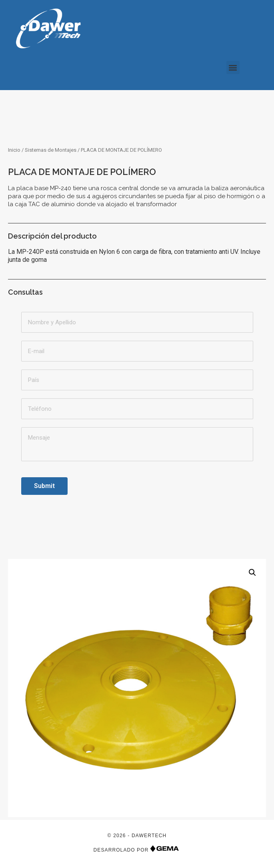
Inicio (14, 150)
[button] (233, 67)
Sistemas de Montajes (51, 150)
